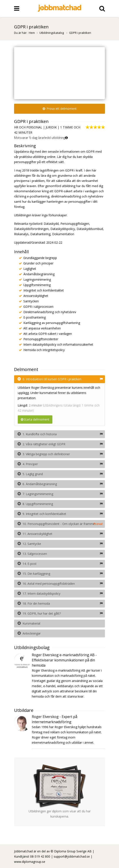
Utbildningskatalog (52, 33)
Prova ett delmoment (60, 109)
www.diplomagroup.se (30, 862)
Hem (32, 33)
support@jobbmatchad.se (72, 856)
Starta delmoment (35, 419)
